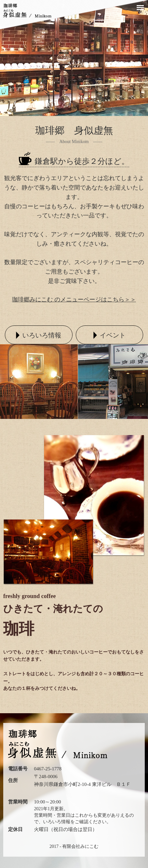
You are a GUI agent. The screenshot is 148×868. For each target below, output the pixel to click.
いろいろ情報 (57, 822)
